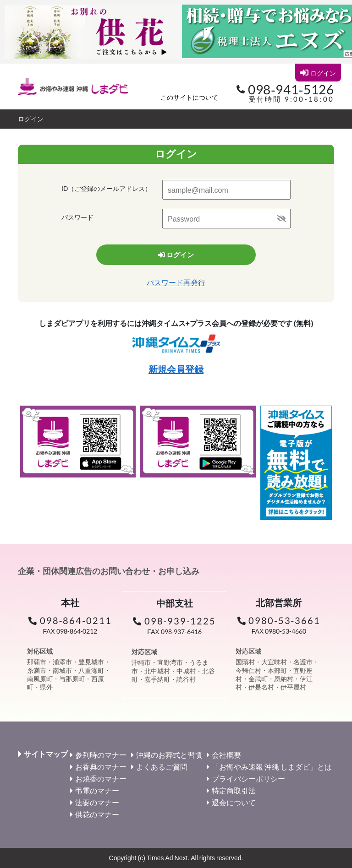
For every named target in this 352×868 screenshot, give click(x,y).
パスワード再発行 (176, 282)
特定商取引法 (234, 790)
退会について (234, 802)
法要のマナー (97, 802)
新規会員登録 (176, 369)
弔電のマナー (97, 790)
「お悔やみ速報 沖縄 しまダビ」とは (272, 767)
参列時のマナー (101, 755)
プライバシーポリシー (248, 778)
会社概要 (226, 755)
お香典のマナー (101, 767)
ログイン (318, 73)
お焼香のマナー (101, 778)
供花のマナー (97, 814)
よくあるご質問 (162, 767)
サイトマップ (46, 754)
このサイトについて (189, 97)
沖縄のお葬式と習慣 (169, 755)
